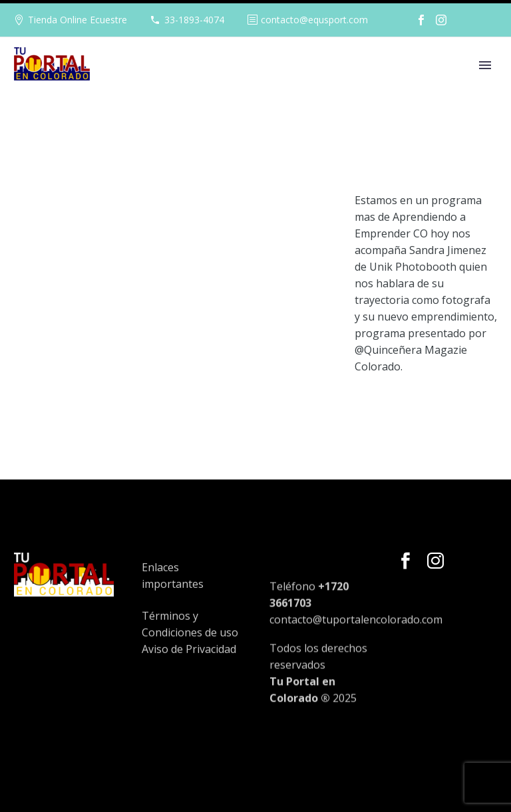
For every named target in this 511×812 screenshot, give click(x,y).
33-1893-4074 (194, 20)
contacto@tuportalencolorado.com (356, 652)
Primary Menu (485, 65)
